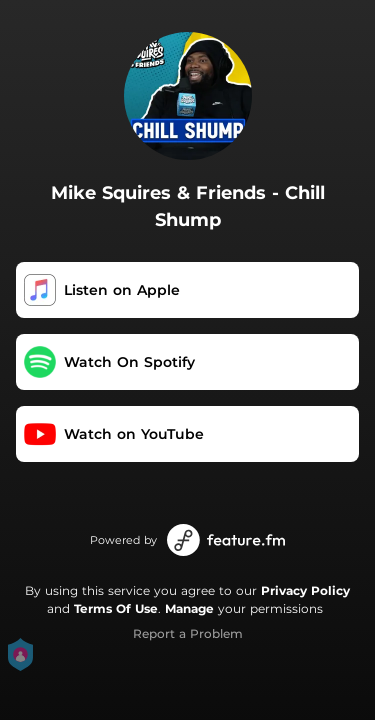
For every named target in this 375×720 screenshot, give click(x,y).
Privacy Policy (305, 590)
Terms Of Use (116, 608)
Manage (189, 608)
